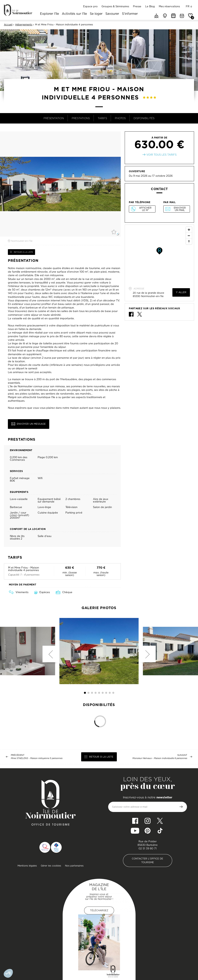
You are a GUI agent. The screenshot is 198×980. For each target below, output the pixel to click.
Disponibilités (144, 118)
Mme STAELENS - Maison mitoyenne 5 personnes (37, 758)
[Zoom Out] (189, 236)
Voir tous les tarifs (161, 155)
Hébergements (24, 25)
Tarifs (102, 118)
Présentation (54, 118)
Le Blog (150, 6)
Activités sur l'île (74, 14)
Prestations (81, 118)
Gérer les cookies (51, 866)
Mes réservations (169, 6)
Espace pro (90, 6)
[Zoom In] (189, 230)
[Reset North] (189, 242)
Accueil (8, 25)
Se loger (96, 14)
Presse (137, 6)
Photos (120, 118)
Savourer (112, 14)
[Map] (159, 254)
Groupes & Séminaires (115, 6)
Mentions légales (27, 866)
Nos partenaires (74, 866)
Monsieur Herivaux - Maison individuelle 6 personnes (160, 758)
